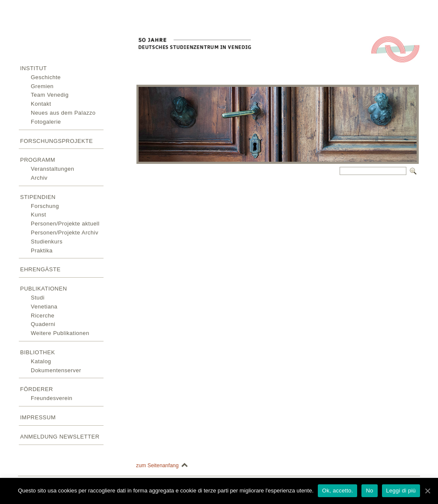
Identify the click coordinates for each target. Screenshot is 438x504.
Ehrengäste (40, 269)
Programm (38, 160)
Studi (38, 298)
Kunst (38, 215)
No (369, 491)
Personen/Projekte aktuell (65, 224)
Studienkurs (47, 242)
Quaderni (43, 324)
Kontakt (41, 104)
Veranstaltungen (52, 169)
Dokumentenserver (56, 370)
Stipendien (38, 197)
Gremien (42, 86)
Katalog (41, 361)
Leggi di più (401, 491)
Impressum (38, 417)
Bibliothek (38, 352)
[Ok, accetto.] (427, 491)
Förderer (37, 389)
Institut (34, 68)
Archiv (39, 178)
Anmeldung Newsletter (60, 437)
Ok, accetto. (337, 491)
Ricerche (43, 316)
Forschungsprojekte (56, 141)
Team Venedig (50, 95)
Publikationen (44, 289)
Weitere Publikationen (60, 333)
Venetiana (44, 307)
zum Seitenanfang (157, 465)
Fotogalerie (46, 122)
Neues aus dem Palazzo (63, 113)
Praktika (42, 251)
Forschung (45, 206)
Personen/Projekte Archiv (65, 233)
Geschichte (46, 77)
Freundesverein (52, 398)
